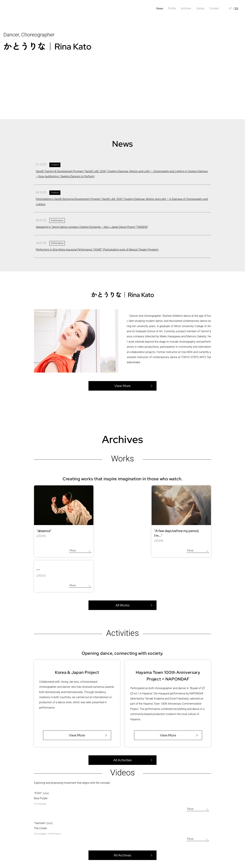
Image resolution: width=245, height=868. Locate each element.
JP (230, 8)
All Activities (123, 724)
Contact (214, 8)
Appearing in (92, 227)
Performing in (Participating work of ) (97, 250)
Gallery (200, 8)
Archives (186, 8)
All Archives (122, 819)
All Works (123, 569)
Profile (172, 8)
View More (77, 699)
